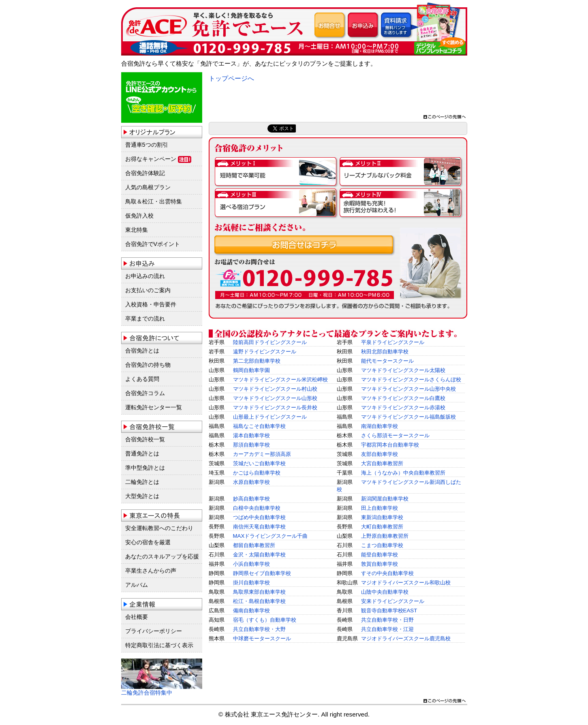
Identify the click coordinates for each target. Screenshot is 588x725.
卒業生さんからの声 (151, 571)
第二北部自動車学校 (257, 361)
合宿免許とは (142, 351)
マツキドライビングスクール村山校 (275, 389)
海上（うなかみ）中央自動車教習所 (403, 473)
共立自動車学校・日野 (387, 620)
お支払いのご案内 (148, 290)
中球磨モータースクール (262, 638)
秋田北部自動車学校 (385, 352)
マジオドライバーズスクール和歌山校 (406, 583)
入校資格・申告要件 (151, 304)
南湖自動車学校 (380, 426)
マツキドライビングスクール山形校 (275, 398)
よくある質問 (142, 379)
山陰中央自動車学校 (385, 592)
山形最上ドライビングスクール (270, 417)
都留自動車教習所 (254, 545)
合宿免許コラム (145, 393)
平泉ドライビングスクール (393, 342)
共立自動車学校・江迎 (387, 629)
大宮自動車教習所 (382, 463)
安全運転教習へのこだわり (159, 528)
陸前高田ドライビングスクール (270, 342)
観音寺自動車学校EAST (389, 611)
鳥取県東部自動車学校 (259, 592)
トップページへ (231, 78)
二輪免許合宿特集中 (147, 693)
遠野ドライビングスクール (265, 352)
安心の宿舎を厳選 (148, 542)
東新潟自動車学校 (382, 517)
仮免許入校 (139, 216)
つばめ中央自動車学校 (259, 517)
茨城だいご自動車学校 (259, 463)
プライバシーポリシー (154, 631)
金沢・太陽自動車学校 (259, 555)
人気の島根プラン (148, 187)
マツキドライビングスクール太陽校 (403, 370)
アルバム (137, 585)
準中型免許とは (145, 468)
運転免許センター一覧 (154, 407)
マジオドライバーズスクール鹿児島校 (406, 638)
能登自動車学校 (380, 555)
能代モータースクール (387, 361)
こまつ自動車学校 (382, 545)
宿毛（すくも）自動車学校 (265, 620)
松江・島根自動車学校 (259, 601)
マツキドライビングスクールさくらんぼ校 (411, 380)
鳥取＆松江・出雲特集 (154, 201)
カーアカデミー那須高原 (262, 454)
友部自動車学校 (380, 454)
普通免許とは (142, 453)
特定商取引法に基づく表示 (159, 645)
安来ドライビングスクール (393, 601)
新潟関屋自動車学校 (385, 499)
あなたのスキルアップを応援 (162, 556)
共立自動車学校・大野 (259, 629)
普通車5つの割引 (147, 145)
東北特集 (137, 230)
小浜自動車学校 (251, 564)
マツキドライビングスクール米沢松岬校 (280, 380)
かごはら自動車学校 (257, 473)
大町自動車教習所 (382, 527)
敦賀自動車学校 (380, 564)
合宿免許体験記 (145, 173)
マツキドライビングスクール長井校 (275, 407)
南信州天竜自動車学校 (259, 527)
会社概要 (137, 617)
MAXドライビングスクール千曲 (270, 536)
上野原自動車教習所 (385, 536)
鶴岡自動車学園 (251, 370)
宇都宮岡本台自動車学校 (390, 445)
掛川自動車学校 (251, 583)
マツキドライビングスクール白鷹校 (403, 398)
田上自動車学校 (380, 508)
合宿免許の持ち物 (148, 365)
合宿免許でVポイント (153, 244)
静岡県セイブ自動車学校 (262, 573)
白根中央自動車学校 (257, 508)
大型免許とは (142, 496)
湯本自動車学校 (251, 435)
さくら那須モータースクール (395, 435)
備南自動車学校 (251, 611)
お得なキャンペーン (158, 159)
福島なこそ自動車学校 (259, 426)
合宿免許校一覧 (145, 439)
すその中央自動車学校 (387, 573)
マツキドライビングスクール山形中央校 (408, 389)
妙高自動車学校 (251, 499)
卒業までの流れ (145, 319)
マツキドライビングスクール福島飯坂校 (408, 417)
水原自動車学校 (251, 482)
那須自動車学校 (251, 445)
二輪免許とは (142, 482)
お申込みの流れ (145, 276)
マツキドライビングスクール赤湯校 (403, 407)
